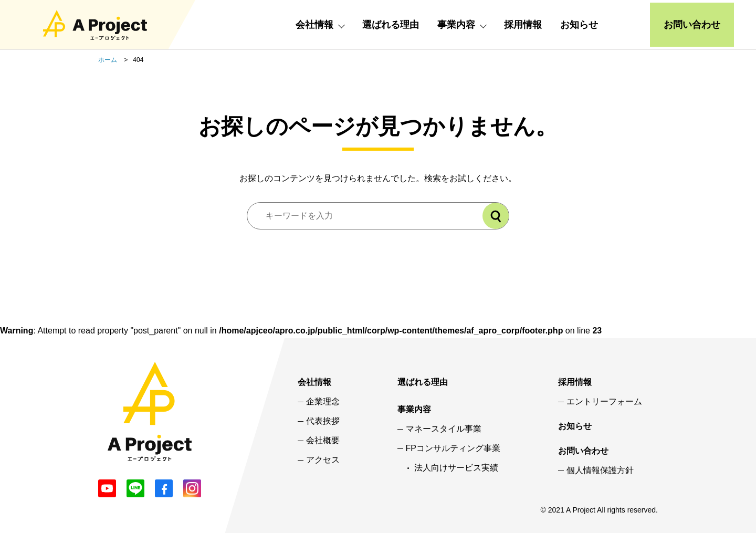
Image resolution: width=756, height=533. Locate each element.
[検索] (496, 216)
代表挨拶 (323, 421)
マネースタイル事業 (444, 429)
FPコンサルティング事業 (453, 448)
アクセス (323, 460)
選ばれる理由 (391, 25)
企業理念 (323, 402)
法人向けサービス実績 (456, 468)
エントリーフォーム (604, 402)
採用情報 (523, 25)
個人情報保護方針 (600, 471)
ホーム (108, 60)
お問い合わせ (692, 25)
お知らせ (579, 25)
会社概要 (323, 441)
